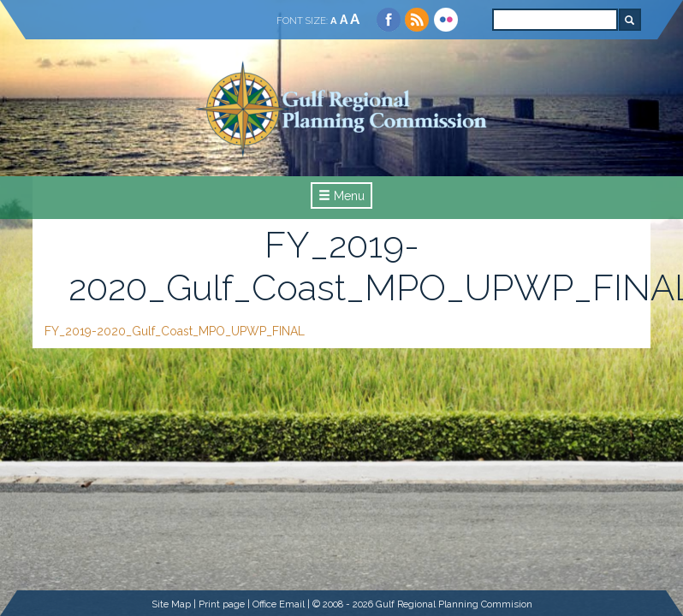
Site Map (171, 604)
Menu (341, 196)
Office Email (279, 604)
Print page (222, 604)
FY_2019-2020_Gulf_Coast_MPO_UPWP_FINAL (175, 331)
